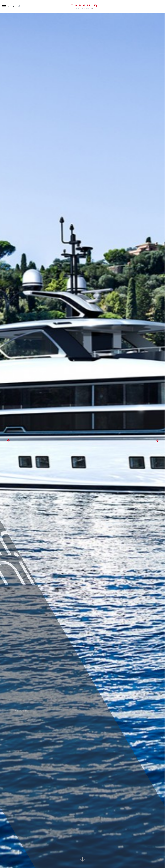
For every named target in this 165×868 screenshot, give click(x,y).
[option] (82, 441)
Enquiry (123, 7)
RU (147, 6)
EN (140, 6)
